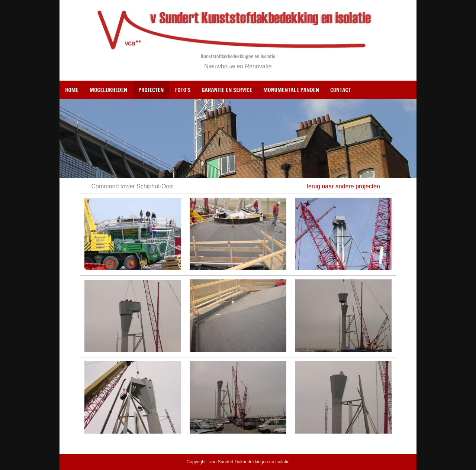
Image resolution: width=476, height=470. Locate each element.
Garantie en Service (227, 90)
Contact (341, 90)
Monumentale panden (291, 90)
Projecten (151, 90)
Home (72, 90)
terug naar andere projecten (343, 186)
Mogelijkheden (108, 90)
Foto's (183, 90)
